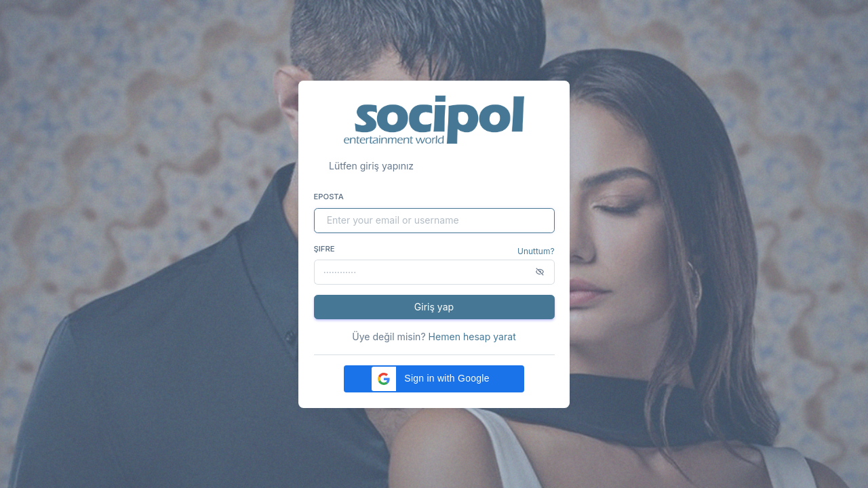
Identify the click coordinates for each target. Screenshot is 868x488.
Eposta (329, 197)
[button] (434, 379)
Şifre (324, 249)
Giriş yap (434, 307)
